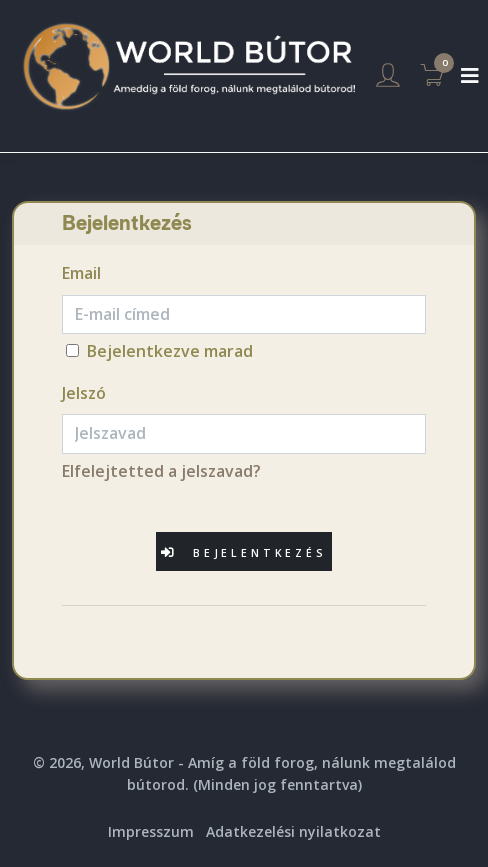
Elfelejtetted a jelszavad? (161, 471)
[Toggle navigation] (470, 76)
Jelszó (84, 393)
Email (81, 273)
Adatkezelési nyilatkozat (293, 831)
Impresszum (151, 831)
